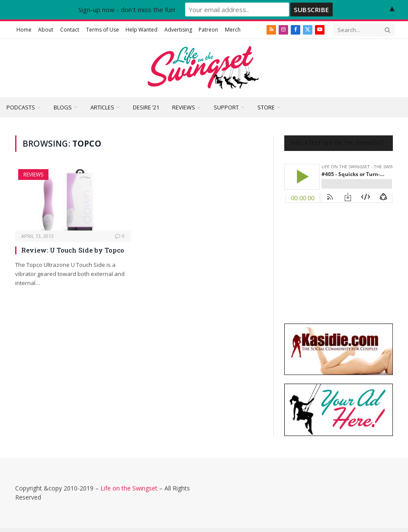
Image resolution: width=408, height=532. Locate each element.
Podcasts (21, 107)
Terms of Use (103, 30)
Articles (102, 107)
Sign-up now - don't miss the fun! (127, 10)
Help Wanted (141, 30)
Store (266, 107)
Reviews (184, 107)
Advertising (178, 30)
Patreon (208, 30)
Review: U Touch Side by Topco (73, 250)
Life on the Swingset (129, 488)
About (46, 30)
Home (24, 30)
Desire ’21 (146, 107)
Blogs (63, 107)
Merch (233, 30)
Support (226, 107)
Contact (70, 30)
